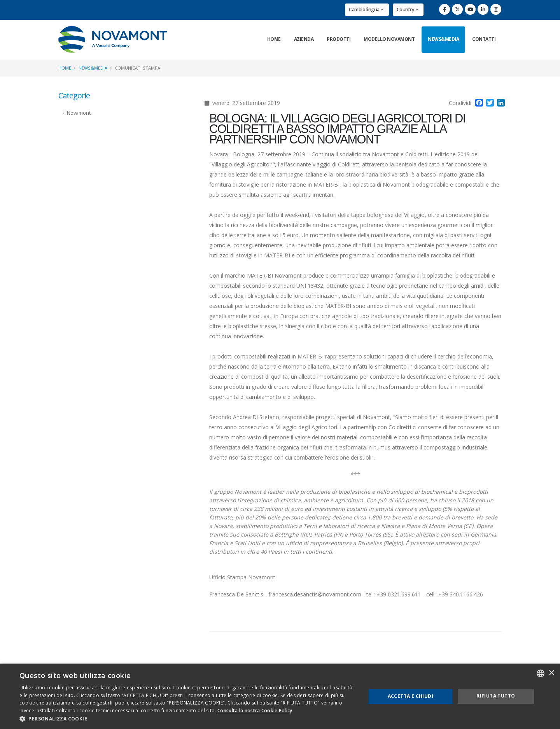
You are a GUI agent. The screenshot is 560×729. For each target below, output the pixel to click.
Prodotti (339, 39)
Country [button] (408, 10)
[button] (188, 719)
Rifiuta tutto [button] (496, 696)
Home (274, 39)
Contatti (484, 39)
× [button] (551, 673)
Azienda (304, 39)
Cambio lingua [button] (366, 10)
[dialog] (280, 696)
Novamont (79, 113)
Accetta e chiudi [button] (410, 696)
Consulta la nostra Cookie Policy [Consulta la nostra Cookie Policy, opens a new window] (255, 711)
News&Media (443, 39)
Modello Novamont (389, 39)
